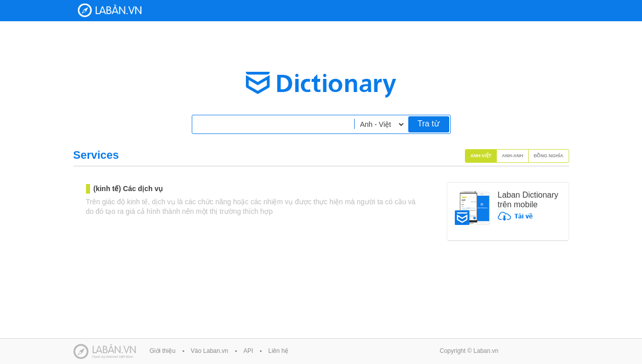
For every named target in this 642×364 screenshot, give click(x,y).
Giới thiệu (163, 351)
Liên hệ (278, 351)
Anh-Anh (512, 156)
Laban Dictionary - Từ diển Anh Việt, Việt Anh (110, 10)
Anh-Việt (481, 156)
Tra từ (428, 124)
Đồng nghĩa (549, 156)
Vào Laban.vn (209, 351)
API (248, 351)
